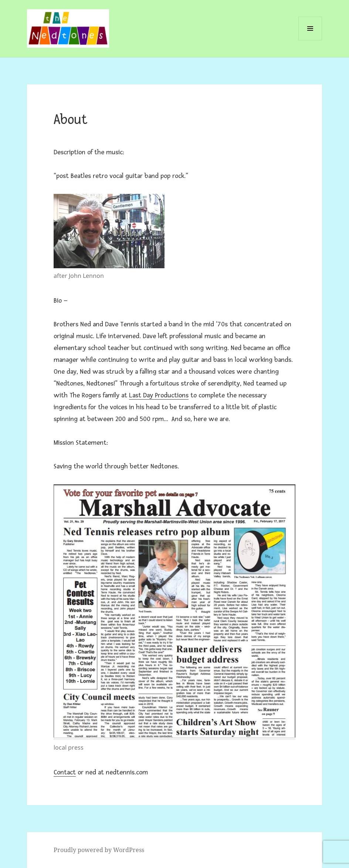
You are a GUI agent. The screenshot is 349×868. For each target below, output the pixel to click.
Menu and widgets (310, 40)
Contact (65, 772)
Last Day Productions (159, 395)
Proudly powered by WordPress (99, 850)
